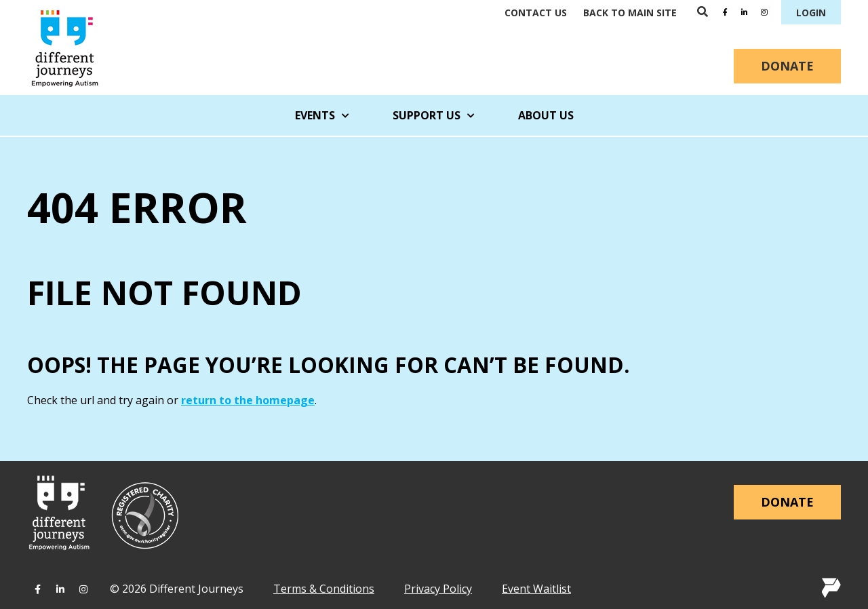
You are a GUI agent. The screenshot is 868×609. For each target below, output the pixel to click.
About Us (546, 115)
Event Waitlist (536, 589)
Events (322, 115)
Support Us (434, 115)
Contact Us (536, 13)
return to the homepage (248, 400)
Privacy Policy (438, 589)
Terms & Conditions (324, 589)
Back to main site (630, 13)
